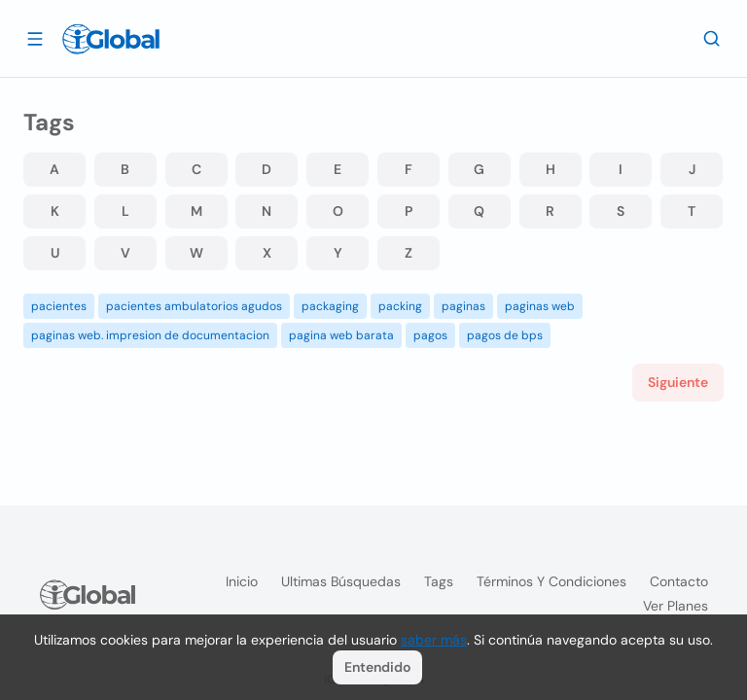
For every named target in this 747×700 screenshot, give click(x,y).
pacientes (59, 306)
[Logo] (111, 39)
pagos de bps (505, 335)
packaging (330, 306)
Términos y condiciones (551, 581)
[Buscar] (712, 38)
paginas (463, 306)
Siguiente (678, 382)
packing (400, 306)
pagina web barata (341, 335)
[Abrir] (35, 38)
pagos (430, 335)
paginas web (540, 306)
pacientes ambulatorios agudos (194, 306)
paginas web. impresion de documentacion (150, 335)
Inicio (242, 581)
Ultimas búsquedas (341, 581)
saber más (434, 640)
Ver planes (676, 606)
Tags (439, 581)
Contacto (679, 581)
